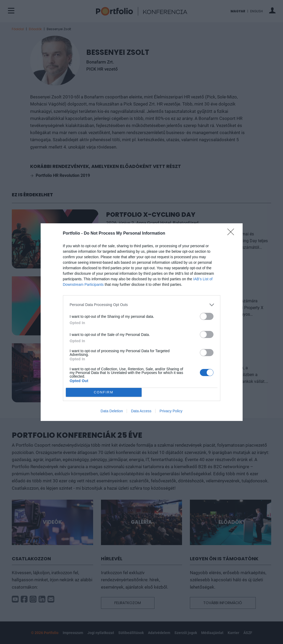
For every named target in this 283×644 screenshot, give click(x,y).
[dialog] (142, 322)
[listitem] (142, 305)
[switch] (207, 316)
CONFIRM (104, 392)
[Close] (232, 234)
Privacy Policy (171, 411)
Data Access (141, 411)
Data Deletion (112, 411)
